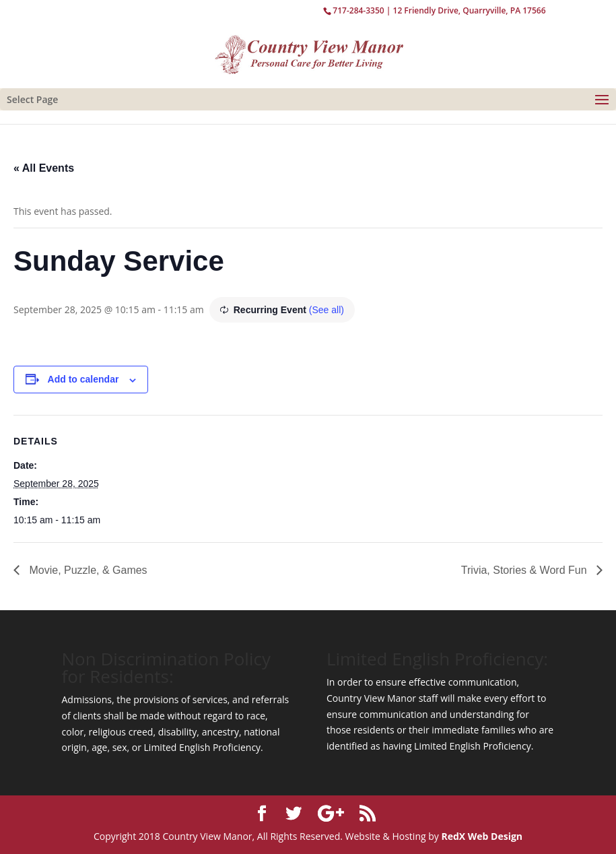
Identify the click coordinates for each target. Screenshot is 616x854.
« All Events (44, 168)
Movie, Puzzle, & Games (87, 570)
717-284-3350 (358, 10)
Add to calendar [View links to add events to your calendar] (83, 379)
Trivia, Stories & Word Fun (525, 570)
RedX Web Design (482, 836)
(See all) (327, 310)
